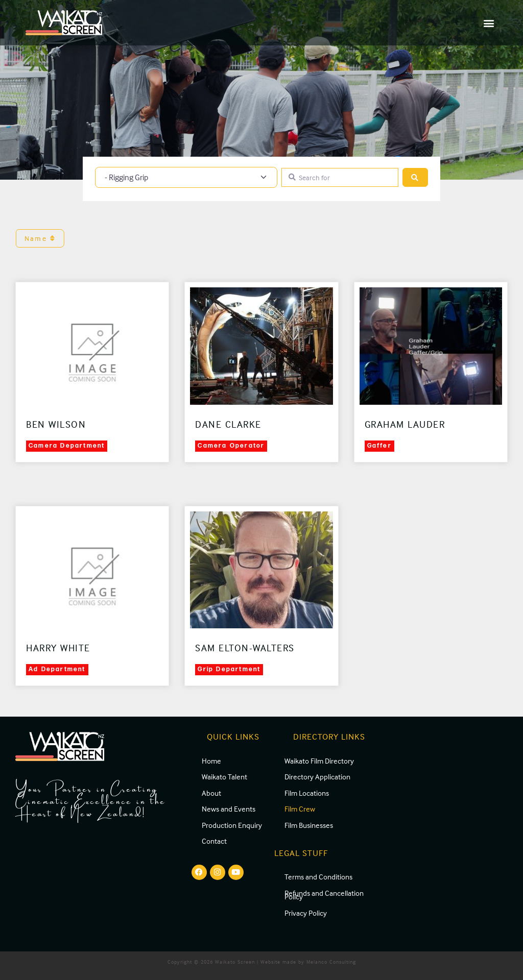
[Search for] (340, 177)
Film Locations (307, 793)
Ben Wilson (56, 424)
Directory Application (317, 777)
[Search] (415, 177)
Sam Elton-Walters (245, 648)
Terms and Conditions (318, 877)
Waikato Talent (224, 777)
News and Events (229, 809)
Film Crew (300, 809)
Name (40, 238)
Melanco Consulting (331, 962)
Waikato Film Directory (319, 761)
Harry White (58, 648)
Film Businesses (309, 825)
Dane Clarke (228, 424)
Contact (214, 841)
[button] (489, 23)
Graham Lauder (405, 424)
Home (211, 761)
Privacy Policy (306, 913)
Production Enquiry (232, 825)
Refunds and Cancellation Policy (324, 895)
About (211, 793)
